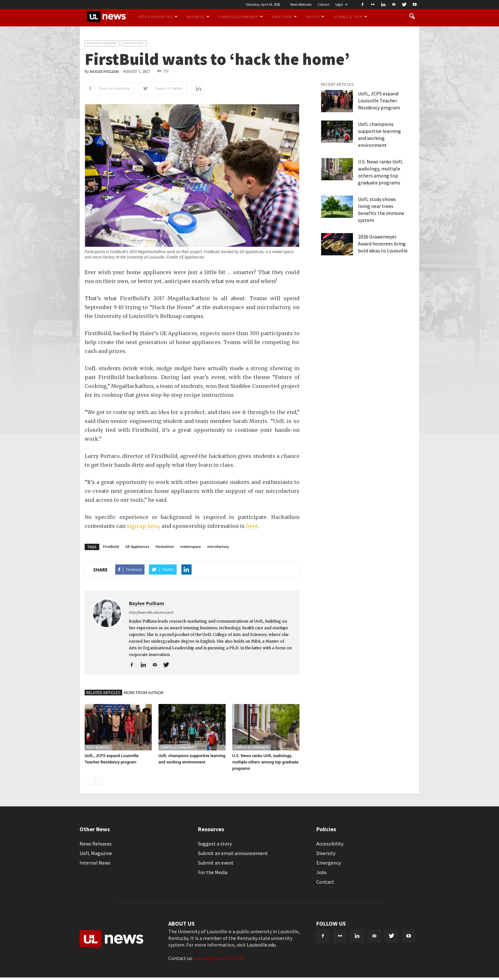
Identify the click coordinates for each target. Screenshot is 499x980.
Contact (323, 4)
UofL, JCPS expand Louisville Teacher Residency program (379, 100)
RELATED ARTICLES (103, 693)
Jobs (322, 872)
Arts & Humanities (158, 17)
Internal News (95, 863)
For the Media (213, 872)
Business (198, 17)
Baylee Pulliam (104, 72)
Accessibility (330, 844)
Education (284, 17)
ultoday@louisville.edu (218, 958)
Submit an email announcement (233, 853)
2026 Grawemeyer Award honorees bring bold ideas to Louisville (383, 244)
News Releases (301, 4)
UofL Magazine (96, 853)
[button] (412, 17)
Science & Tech (350, 17)
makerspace (191, 546)
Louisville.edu (261, 945)
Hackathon (165, 546)
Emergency (329, 863)
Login (341, 4)
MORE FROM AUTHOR (144, 693)
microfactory (218, 546)
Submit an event (216, 863)
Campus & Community (241, 17)
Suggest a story (215, 844)
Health (315, 17)
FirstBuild (111, 546)
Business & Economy (102, 43)
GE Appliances (137, 546)
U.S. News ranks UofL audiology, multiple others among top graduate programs (265, 762)
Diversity (326, 853)
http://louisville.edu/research (151, 612)
